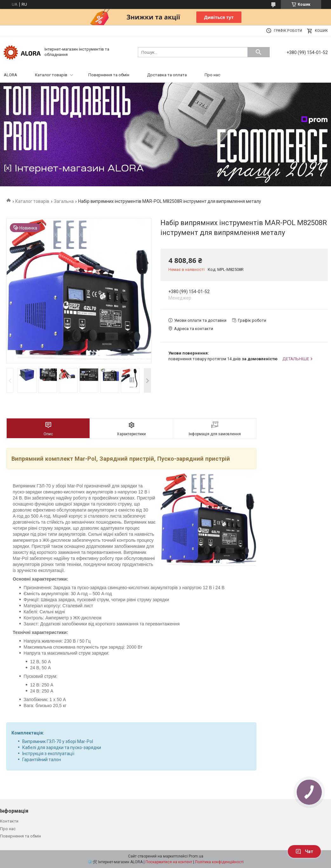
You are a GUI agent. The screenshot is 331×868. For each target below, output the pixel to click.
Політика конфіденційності (219, 862)
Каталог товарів (51, 75)
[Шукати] (259, 52)
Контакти (9, 821)
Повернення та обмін (109, 75)
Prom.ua (196, 856)
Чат (304, 851)
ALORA (10, 75)
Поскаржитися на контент (169, 862)
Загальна (64, 201)
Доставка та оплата (167, 75)
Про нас (212, 75)
